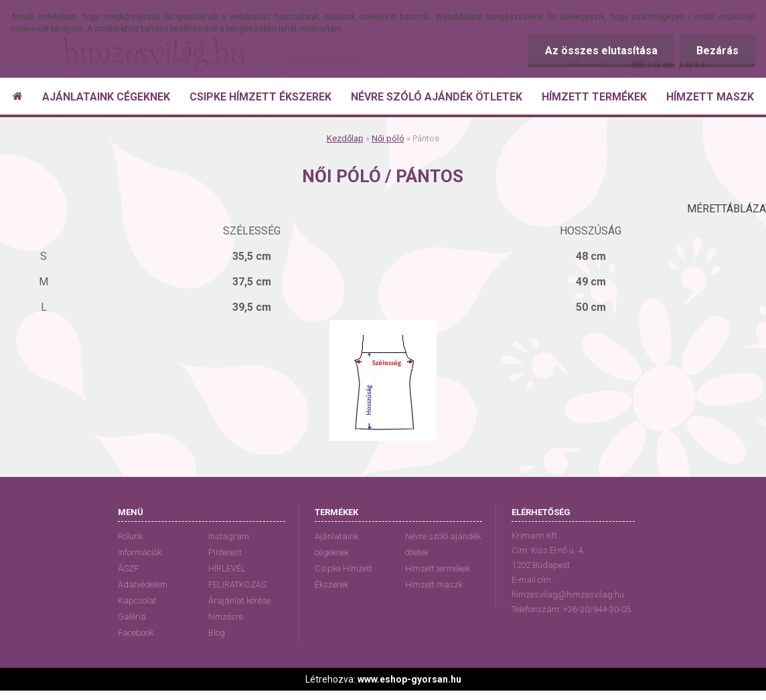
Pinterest (225, 552)
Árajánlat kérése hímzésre (239, 609)
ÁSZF (128, 568)
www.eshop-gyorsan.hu (409, 679)
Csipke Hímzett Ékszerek (343, 576)
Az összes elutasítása (601, 51)
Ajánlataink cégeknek (336, 544)
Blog (217, 633)
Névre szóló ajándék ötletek (443, 544)
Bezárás (717, 51)
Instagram (229, 536)
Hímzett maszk (434, 584)
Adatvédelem (143, 584)
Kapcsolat (137, 601)
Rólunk (130, 536)
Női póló (388, 138)
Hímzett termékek (438, 568)
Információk (140, 552)
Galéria (132, 617)
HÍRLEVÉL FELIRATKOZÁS (237, 576)
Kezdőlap (345, 138)
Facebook (136, 633)
